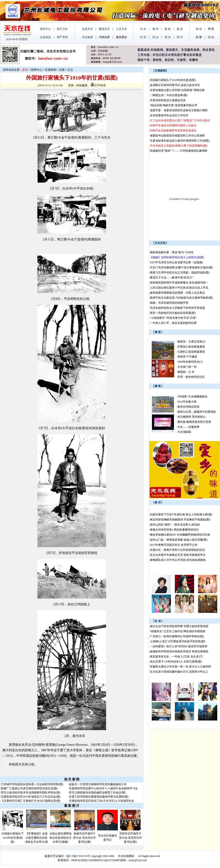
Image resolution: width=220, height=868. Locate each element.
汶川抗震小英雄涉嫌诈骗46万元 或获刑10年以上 (179, 672)
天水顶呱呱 (184, 432)
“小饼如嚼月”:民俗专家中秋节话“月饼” (174, 318)
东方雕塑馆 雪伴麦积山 (191, 417)
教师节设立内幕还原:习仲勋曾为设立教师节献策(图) (181, 298)
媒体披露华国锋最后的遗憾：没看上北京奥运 (177, 293)
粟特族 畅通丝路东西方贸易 (194, 422)
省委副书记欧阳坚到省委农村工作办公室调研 (177, 136)
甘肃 (62, 70)
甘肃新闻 (50, 70)
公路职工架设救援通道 (191, 352)
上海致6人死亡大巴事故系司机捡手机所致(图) (178, 641)
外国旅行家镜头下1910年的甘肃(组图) (13, 838)
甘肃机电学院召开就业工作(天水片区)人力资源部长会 (102, 801)
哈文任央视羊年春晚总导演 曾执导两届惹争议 (178, 555)
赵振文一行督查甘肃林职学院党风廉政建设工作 (98, 784)
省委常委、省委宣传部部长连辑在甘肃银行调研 (179, 110)
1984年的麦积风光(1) (190, 362)
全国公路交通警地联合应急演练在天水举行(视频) (60, 838)
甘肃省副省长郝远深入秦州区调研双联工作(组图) (180, 141)
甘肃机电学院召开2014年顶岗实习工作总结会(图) (31, 797)
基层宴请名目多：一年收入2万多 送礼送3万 (176, 657)
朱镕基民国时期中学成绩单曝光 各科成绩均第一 (179, 283)
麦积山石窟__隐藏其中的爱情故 (197, 412)
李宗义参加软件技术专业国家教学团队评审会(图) (31, 793)
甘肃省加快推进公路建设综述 (168, 100)
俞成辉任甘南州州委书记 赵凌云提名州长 (175, 85)
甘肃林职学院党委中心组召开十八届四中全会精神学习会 (103, 788)
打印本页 (98, 85)
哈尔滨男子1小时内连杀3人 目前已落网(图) (176, 662)
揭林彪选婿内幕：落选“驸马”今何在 (172, 252)
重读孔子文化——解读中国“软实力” (172, 278)
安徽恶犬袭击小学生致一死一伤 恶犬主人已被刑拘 (180, 667)
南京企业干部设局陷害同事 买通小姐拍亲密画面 (179, 626)
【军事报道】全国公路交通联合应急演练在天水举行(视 (36, 838)
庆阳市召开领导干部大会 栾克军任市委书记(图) (131, 838)
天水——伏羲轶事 (188, 427)
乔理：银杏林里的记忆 (191, 377)
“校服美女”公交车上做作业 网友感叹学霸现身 (178, 631)
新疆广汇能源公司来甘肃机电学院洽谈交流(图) (29, 788)
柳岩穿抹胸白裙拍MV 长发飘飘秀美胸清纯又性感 (180, 535)
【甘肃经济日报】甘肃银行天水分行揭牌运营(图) (31, 801)
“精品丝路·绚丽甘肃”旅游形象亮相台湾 (173, 105)
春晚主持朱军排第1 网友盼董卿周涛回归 (174, 530)
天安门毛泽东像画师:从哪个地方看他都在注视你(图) (181, 267)
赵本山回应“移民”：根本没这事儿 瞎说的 (175, 525)
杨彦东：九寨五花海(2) (191, 342)
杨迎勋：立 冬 (186, 372)
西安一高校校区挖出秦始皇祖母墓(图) (173, 313)
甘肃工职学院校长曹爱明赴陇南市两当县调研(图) (99, 797)
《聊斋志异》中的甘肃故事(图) (169, 95)
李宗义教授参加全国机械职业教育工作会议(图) (97, 793)
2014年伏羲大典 (187, 402)
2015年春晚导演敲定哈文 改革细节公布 (174, 545)
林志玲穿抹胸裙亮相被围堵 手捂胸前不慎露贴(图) (180, 520)
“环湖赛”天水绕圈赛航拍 (192, 397)
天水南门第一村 (187, 367)
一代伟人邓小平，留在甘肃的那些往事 (173, 323)
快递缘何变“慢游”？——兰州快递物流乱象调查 (179, 151)
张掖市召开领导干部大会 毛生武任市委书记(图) (84, 838)
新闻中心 (36, 70)
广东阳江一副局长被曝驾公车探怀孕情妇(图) (177, 636)
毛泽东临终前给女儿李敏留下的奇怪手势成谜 (178, 308)
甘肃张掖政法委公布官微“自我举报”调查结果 (177, 90)
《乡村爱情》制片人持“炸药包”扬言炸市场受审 (179, 646)
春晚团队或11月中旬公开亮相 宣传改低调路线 (178, 560)
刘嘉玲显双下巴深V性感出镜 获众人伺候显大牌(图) (181, 515)
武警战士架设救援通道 (191, 347)
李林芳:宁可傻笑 (187, 357)
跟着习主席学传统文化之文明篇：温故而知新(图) (180, 273)
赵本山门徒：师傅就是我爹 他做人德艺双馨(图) (179, 540)
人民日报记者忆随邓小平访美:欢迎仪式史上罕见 (179, 288)
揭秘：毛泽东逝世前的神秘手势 (169, 303)
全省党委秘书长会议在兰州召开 (169, 115)
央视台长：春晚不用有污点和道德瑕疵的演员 (177, 550)
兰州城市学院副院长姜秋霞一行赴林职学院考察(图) (32, 784)
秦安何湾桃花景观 (188, 407)
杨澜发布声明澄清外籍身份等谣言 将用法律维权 (179, 651)
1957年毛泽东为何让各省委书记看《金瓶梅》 (177, 262)
